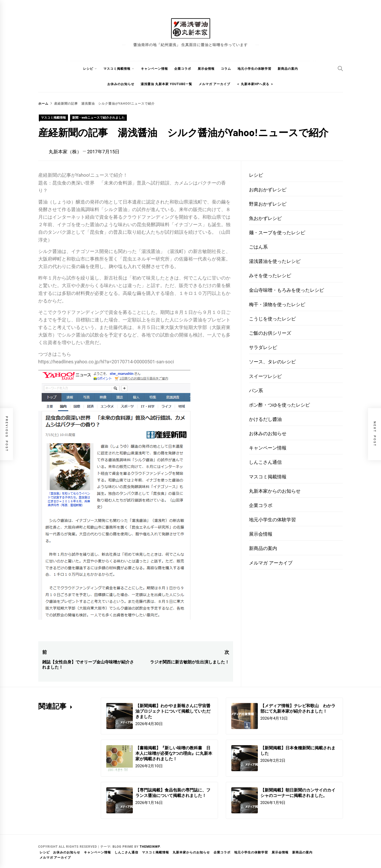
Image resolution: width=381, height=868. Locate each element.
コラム (226, 69)
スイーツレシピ (265, 376)
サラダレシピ (263, 347)
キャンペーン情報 (154, 69)
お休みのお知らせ (121, 84)
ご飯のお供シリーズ (270, 333)
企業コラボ (183, 69)
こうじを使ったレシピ (272, 319)
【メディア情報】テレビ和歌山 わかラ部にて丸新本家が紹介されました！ (298, 708)
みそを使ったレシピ (270, 275)
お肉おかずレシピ (268, 190)
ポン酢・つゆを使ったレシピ (279, 405)
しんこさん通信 (265, 462)
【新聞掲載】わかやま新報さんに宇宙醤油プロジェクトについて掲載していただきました (173, 711)
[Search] (340, 68)
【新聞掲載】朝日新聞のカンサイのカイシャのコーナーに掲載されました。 (298, 793)
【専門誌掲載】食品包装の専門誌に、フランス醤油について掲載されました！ (173, 793)
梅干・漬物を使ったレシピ (277, 304)
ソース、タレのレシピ (272, 362)
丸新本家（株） (65, 152)
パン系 (256, 391)
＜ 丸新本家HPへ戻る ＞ (255, 84)
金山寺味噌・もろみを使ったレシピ (286, 290)
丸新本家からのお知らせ (275, 491)
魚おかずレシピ (265, 218)
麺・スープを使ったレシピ (277, 233)
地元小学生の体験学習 (254, 69)
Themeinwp (150, 847)
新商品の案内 (288, 69)
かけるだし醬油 (265, 419)
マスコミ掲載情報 (117, 69)
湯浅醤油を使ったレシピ (275, 261)
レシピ (88, 69)
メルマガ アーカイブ (214, 84)
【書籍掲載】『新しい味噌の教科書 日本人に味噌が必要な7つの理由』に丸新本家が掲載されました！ (174, 753)
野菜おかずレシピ (268, 204)
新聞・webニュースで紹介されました (98, 118)
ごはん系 (258, 247)
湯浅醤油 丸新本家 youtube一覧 (166, 84)
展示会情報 (206, 69)
